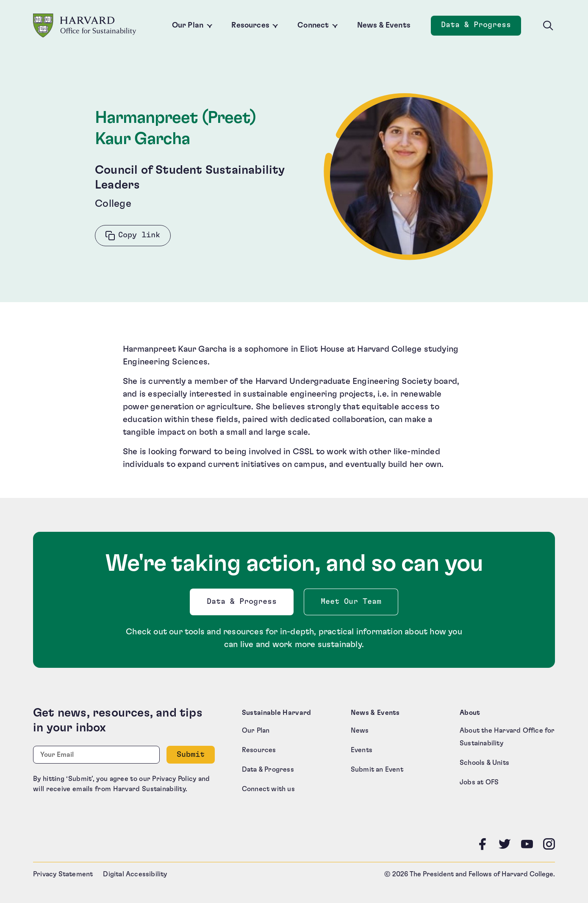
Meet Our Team (351, 602)
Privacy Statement (63, 874)
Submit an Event (377, 770)
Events (362, 750)
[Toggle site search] (548, 26)
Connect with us (268, 789)
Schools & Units (484, 763)
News (360, 731)
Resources (250, 25)
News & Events (384, 25)
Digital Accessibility (135, 874)
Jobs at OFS (479, 782)
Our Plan (188, 25)
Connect (313, 25)
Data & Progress (244, 604)
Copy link (139, 235)
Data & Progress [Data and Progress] (481, 27)
